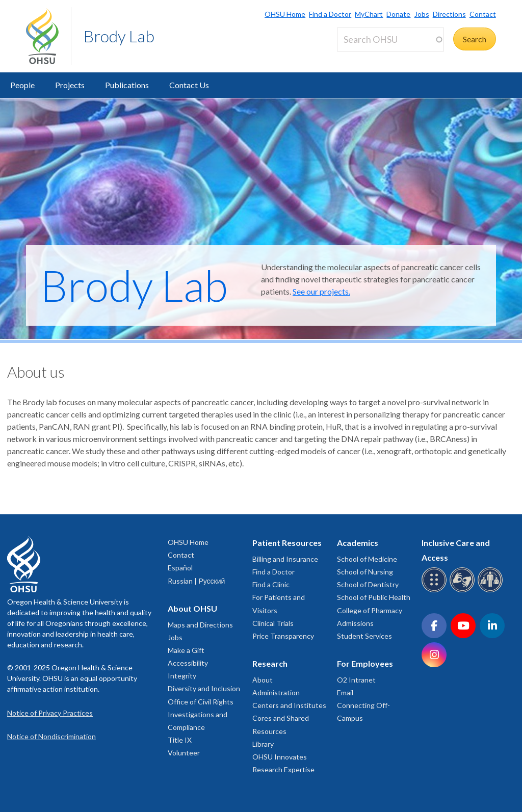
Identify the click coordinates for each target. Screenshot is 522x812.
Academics (358, 543)
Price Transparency (283, 636)
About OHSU (192, 608)
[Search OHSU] (390, 40)
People (22, 85)
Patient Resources (287, 543)
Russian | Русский (196, 581)
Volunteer (184, 753)
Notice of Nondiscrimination (51, 736)
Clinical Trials (273, 623)
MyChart (369, 14)
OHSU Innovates (280, 757)
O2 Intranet (356, 680)
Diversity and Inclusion (204, 688)
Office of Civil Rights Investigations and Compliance (201, 714)
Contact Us (189, 85)
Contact (483, 14)
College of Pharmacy (370, 610)
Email (345, 692)
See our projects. (321, 291)
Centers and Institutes (289, 705)
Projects (70, 85)
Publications (127, 85)
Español (180, 568)
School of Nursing (365, 572)
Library (263, 744)
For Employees (365, 663)
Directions (449, 14)
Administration (276, 692)
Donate (398, 14)
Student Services (364, 636)
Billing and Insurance (285, 559)
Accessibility (188, 663)
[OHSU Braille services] (436, 591)
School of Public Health (374, 597)
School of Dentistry (368, 584)
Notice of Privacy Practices (50, 713)
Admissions (355, 623)
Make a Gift (186, 650)
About (263, 680)
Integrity (182, 676)
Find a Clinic (271, 584)
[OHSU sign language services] (464, 591)
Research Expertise (283, 769)
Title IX (180, 740)
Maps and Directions (200, 625)
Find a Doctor (330, 14)
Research (270, 663)
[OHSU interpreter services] (492, 591)
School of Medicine (367, 559)
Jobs (422, 14)
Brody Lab (119, 36)
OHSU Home (285, 14)
